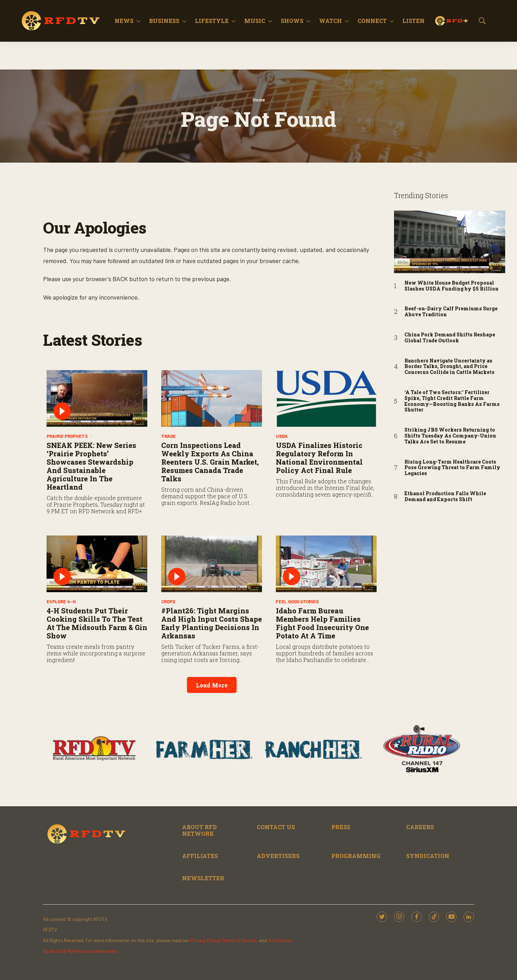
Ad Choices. (280, 940)
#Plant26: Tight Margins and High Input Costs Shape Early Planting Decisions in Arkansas (212, 623)
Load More (212, 685)
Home (259, 100)
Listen (413, 21)
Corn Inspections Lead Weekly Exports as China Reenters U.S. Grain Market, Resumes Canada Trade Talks (210, 462)
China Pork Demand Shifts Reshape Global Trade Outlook (450, 338)
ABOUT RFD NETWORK (199, 830)
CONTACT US (276, 827)
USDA (282, 436)
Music (255, 21)
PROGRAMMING (356, 856)
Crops (168, 602)
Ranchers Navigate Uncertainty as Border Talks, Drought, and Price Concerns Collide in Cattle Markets (449, 367)
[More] (138, 21)
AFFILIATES (200, 856)
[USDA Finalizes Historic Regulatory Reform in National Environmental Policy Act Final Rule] (326, 398)
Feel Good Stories (297, 602)
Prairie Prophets (67, 436)
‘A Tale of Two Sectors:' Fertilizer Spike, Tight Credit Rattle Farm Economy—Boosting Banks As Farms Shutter (452, 401)
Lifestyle (212, 21)
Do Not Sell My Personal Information (80, 951)
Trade (169, 436)
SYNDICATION (428, 856)
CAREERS (420, 827)
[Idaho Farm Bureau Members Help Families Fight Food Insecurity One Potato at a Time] (326, 564)
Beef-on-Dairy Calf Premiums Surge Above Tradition (451, 312)
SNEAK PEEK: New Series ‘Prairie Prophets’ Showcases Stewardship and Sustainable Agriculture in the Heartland (91, 466)
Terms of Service (239, 940)
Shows (292, 21)
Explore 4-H (61, 602)
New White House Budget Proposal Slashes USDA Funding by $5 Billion (452, 286)
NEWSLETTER (203, 878)
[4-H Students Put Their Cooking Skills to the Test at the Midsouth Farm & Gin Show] (97, 564)
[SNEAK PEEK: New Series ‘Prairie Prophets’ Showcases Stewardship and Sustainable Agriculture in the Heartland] (97, 398)
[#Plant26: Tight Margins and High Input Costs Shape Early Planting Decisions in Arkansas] (212, 564)
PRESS (341, 827)
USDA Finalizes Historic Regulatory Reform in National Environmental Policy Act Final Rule (319, 458)
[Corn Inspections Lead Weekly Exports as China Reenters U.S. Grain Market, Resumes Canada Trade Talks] (212, 398)
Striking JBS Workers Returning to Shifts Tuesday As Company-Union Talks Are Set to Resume (450, 436)
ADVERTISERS (278, 856)
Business (164, 21)
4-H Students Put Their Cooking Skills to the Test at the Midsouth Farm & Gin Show (97, 623)
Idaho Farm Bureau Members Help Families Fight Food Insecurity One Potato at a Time (322, 623)
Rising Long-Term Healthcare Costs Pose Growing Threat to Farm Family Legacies (452, 468)
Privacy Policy (204, 940)
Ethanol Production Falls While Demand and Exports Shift (445, 497)
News (124, 21)
